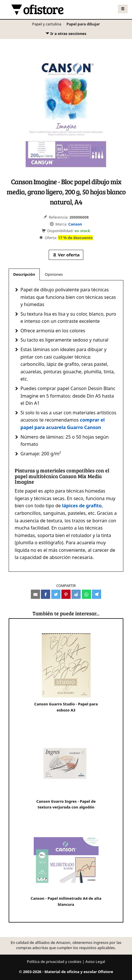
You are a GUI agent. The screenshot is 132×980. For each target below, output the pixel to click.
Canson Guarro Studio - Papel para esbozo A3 (66, 673)
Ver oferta (66, 255)
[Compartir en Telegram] (97, 594)
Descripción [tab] (24, 274)
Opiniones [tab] (54, 274)
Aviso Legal (95, 962)
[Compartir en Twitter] (56, 594)
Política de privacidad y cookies (54, 962)
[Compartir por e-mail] (35, 594)
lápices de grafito (82, 506)
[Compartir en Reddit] (76, 594)
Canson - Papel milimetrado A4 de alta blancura (66, 867)
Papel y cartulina (47, 24)
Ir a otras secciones (66, 35)
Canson (75, 224)
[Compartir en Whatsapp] (86, 594)
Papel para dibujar (83, 24)
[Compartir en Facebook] (46, 594)
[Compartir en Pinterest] (66, 594)
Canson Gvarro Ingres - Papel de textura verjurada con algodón (66, 770)
